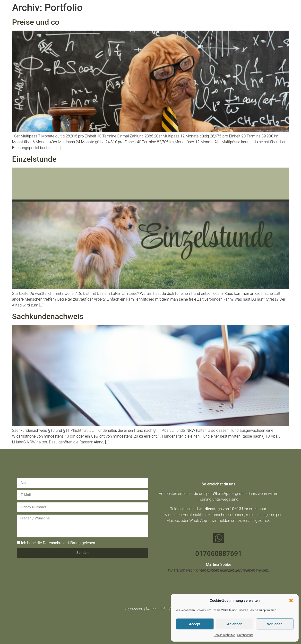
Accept (195, 624)
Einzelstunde (34, 159)
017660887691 (219, 554)
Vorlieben (275, 624)
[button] (291, 601)
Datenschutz (245, 635)
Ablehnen (235, 624)
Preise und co (36, 22)
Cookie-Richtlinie (224, 635)
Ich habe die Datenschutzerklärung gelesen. (58, 543)
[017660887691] (219, 538)
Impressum (134, 609)
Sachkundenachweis (48, 316)
